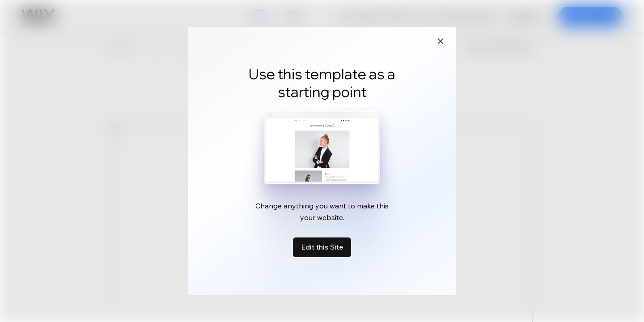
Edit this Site (322, 247)
